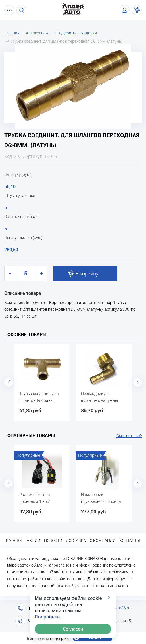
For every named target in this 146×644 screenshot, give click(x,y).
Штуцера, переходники (76, 33)
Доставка (76, 540)
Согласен (73, 629)
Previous (9, 382)
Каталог (14, 540)
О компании (103, 540)
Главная (12, 33)
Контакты (130, 540)
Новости (53, 540)
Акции (34, 540)
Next (137, 382)
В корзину (87, 274)
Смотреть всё (129, 436)
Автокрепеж (37, 33)
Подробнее (47, 617)
